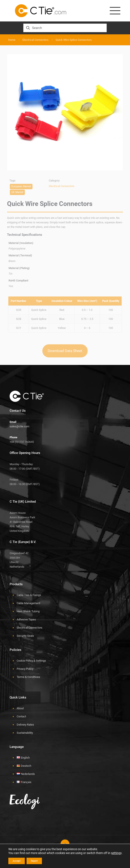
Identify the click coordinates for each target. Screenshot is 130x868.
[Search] (65, 28)
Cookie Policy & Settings (31, 661)
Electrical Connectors (35, 40)
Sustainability (25, 733)
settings (116, 853)
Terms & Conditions (28, 677)
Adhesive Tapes (26, 619)
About (20, 708)
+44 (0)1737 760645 (22, 442)
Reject (34, 861)
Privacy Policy (25, 669)
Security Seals (25, 636)
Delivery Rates (25, 725)
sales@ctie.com (19, 426)
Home (12, 40)
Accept (17, 861)
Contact (21, 716)
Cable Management (28, 603)
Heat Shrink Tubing (28, 611)
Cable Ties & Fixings (29, 595)
